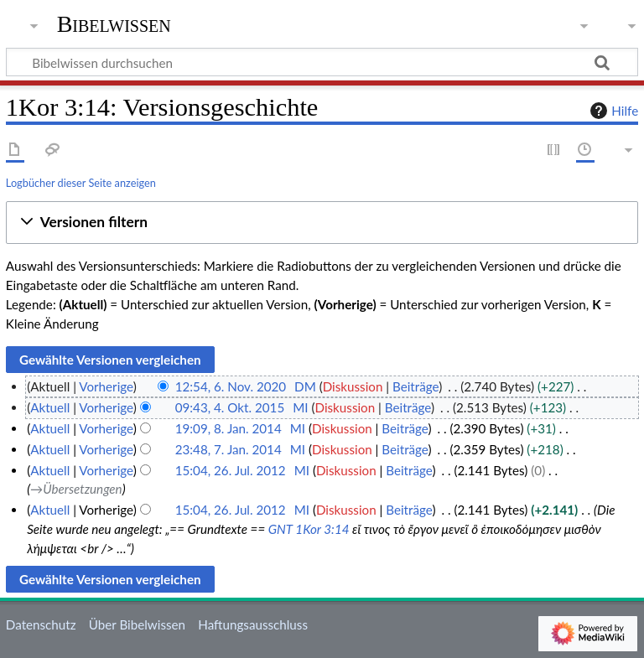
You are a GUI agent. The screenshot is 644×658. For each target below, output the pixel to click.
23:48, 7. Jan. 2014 (229, 449)
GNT (280, 529)
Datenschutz (41, 624)
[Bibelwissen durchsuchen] (322, 62)
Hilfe (612, 111)
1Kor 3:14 (322, 529)
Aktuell (50, 407)
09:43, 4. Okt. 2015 (230, 407)
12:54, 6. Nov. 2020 (231, 386)
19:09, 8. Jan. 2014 (229, 428)
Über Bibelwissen (137, 624)
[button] (322, 223)
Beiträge (415, 386)
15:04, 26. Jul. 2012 (231, 470)
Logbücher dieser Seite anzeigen (81, 183)
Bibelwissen (114, 24)
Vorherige (106, 386)
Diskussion (353, 386)
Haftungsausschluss (253, 624)
